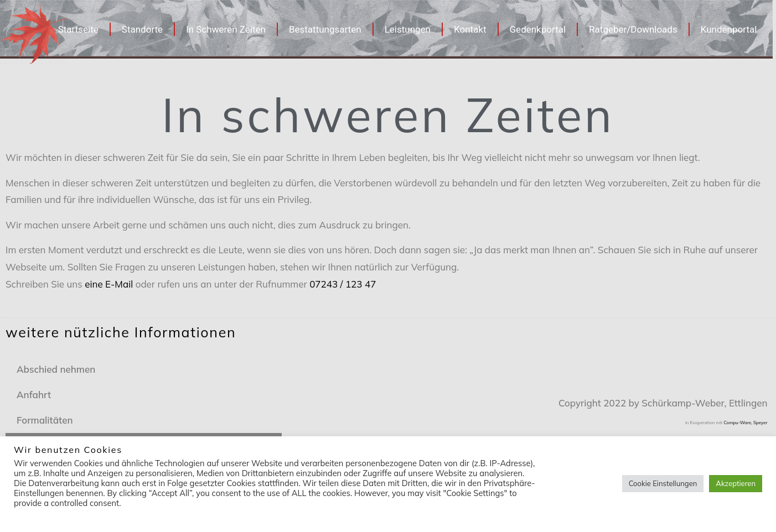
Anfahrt (34, 395)
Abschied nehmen (56, 369)
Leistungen (408, 29)
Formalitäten (45, 420)
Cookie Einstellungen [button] (663, 483)
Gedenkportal (538, 29)
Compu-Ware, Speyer (745, 423)
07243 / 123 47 (343, 284)
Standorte (142, 29)
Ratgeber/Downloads (633, 29)
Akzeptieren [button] (736, 483)
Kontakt (470, 29)
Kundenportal (729, 29)
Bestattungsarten (325, 29)
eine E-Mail (109, 284)
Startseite (78, 29)
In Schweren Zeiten (226, 29)
